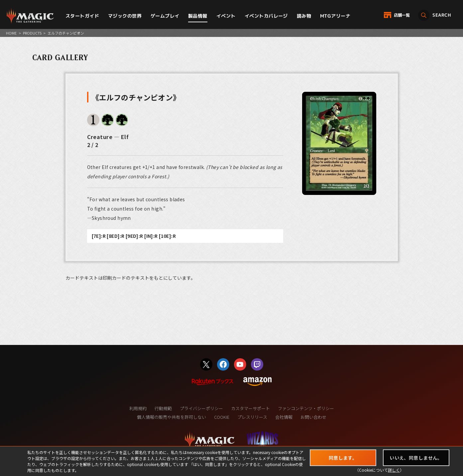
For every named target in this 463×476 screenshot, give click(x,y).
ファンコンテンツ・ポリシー (306, 408)
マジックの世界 (125, 16)
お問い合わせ (313, 417)
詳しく (394, 470)
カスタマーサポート (250, 408)
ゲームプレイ (165, 16)
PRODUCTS (32, 33)
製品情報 (198, 16)
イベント (226, 16)
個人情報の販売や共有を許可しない (172, 417)
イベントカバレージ (266, 16)
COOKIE (222, 417)
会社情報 (284, 417)
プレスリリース (252, 417)
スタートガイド (82, 16)
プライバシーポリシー (201, 408)
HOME (11, 33)
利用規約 (138, 408)
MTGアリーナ (335, 16)
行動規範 (163, 408)
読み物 (304, 16)
